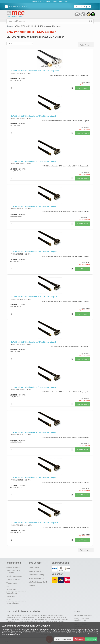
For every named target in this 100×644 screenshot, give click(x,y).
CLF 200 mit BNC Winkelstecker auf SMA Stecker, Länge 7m (34, 386)
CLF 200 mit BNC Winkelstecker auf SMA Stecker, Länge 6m (34, 341)
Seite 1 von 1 (86, 46)
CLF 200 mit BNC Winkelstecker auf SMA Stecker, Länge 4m (34, 251)
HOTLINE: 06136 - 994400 (16, 7)
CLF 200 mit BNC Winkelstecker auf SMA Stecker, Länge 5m (34, 296)
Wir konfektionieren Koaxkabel (13, 570)
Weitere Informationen (64, 639)
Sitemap (9, 598)
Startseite (10, 27)
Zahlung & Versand (13, 578)
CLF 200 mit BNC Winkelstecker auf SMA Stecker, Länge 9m (34, 476)
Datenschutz (11, 588)
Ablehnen (79, 639)
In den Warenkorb (82, 89)
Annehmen (91, 639)
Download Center (13, 601)
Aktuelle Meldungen (14, 565)
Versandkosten (12, 581)
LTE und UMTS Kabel (22, 27)
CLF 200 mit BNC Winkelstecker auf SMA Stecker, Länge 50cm (35, 72)
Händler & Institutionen (15, 574)
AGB (8, 584)
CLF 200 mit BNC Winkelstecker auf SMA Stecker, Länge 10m (35, 521)
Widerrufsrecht (12, 591)
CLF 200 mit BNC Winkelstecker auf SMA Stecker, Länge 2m (34, 162)
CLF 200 (33, 27)
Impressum (11, 594)
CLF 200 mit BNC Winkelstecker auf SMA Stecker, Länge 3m (34, 206)
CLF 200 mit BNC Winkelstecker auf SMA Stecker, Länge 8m (34, 431)
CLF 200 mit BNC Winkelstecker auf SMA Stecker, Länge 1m (34, 117)
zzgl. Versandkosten (84, 85)
